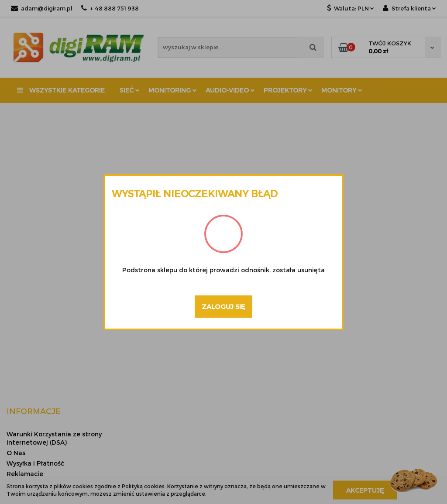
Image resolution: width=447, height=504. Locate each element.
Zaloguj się (223, 306)
